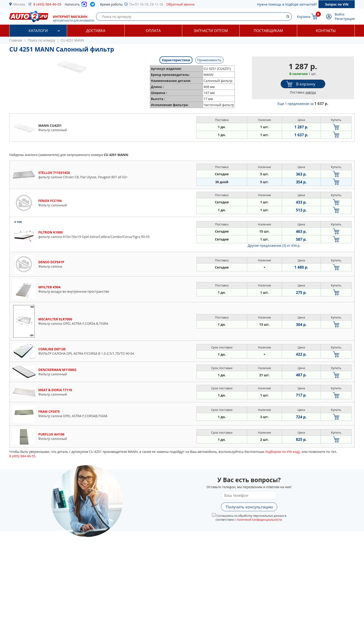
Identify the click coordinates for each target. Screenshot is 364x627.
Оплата (153, 31)
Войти (340, 14)
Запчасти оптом (211, 31)
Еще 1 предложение (303, 104)
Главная (16, 40)
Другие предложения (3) (274, 245)
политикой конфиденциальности (259, 520)
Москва (19, 4)
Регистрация (345, 19)
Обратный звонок (181, 4)
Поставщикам (268, 31)
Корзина (304, 17)
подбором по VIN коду (282, 452)
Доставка (96, 31)
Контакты (326, 31)
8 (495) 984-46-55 (47, 4)
